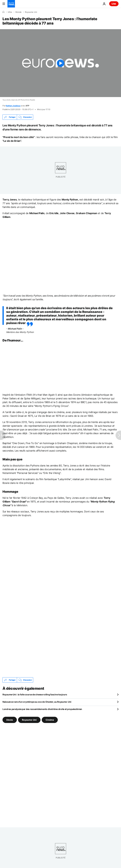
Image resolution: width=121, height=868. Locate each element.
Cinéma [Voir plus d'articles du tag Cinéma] (50, 720)
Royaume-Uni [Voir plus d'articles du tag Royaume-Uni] (29, 720)
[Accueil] (3, 12)
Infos (10, 12)
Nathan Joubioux (13, 106)
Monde (18, 12)
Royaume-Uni (31, 12)
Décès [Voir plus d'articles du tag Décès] (10, 720)
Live (114, 4)
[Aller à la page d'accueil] (11, 4)
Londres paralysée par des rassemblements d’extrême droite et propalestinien (42, 709)
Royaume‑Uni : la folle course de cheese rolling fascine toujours (35, 694)
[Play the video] (60, 63)
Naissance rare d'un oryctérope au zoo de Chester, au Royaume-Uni (37, 702)
